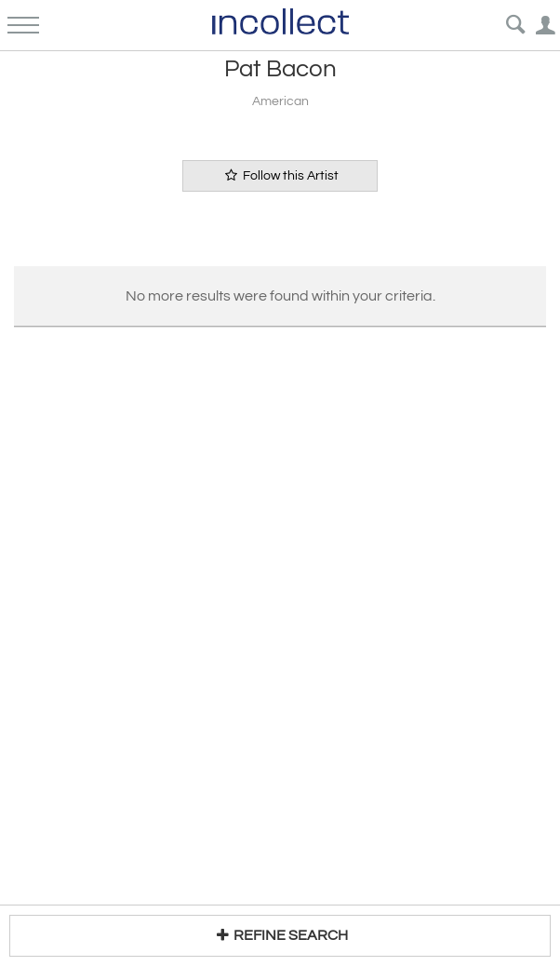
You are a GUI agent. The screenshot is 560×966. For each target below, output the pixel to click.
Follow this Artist (280, 175)
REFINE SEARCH (280, 935)
